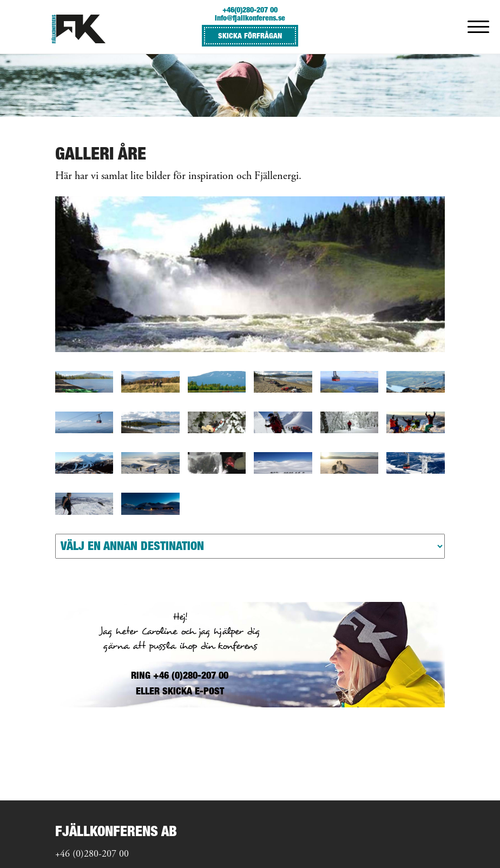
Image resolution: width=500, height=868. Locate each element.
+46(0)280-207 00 (250, 9)
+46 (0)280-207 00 (92, 854)
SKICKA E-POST (193, 691)
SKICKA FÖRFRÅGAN (250, 35)
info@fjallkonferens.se (250, 18)
